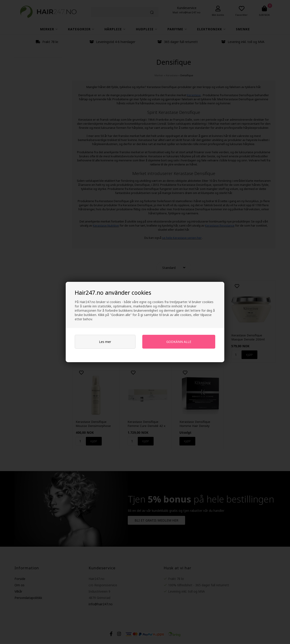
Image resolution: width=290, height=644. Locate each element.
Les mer (105, 342)
